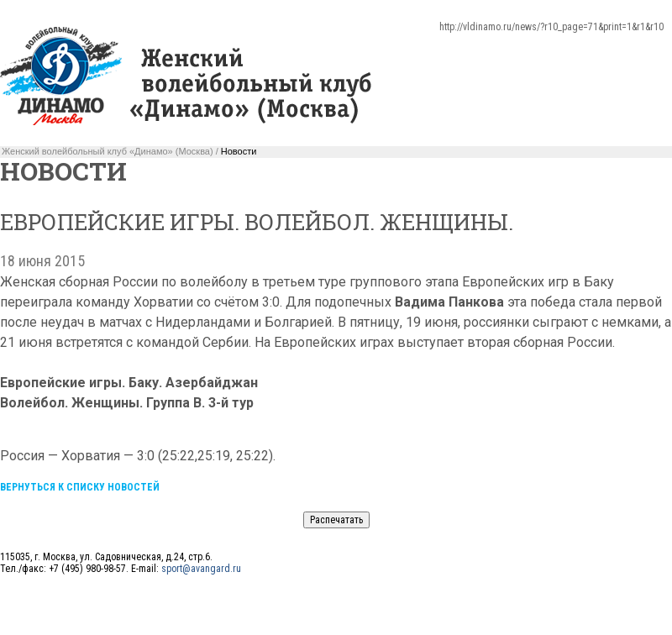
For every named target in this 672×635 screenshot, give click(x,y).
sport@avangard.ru (201, 569)
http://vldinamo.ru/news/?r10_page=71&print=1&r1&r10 (551, 27)
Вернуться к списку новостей (80, 487)
